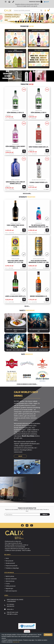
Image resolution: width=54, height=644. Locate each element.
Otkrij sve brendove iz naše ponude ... (27, 384)
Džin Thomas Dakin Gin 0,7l (39, 147)
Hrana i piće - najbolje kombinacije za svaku (15, 330)
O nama (8, 583)
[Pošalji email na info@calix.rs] (9, 2)
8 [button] (31, 22)
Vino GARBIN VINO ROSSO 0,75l (15, 226)
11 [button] (38, 22)
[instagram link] (27, 525)
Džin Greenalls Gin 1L (39, 112)
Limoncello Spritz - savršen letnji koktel (39, 350)
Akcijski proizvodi (10, 563)
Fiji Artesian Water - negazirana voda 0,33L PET (39, 226)
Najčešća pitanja (10, 576)
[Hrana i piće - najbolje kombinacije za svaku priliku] (15, 320)
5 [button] (23, 22)
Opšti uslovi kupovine (11, 591)
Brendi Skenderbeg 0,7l (39, 296)
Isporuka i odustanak (11, 579)
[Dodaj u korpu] (24, 116)
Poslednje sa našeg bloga (12, 568)
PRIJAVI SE (45, 514)
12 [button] (41, 22)
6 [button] (26, 22)
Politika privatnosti (11, 586)
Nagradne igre (9, 588)
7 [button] (28, 22)
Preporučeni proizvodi (11, 566)
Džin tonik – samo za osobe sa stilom (15, 350)
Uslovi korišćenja (10, 581)
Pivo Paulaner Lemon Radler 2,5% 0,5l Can (15, 261)
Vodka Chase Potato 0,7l (39, 182)
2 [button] (16, 22)
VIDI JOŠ (20, 456)
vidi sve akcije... (27, 193)
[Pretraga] (41, 10)
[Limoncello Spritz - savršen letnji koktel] (39, 341)
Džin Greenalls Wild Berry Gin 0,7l (15, 147)
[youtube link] (32, 525)
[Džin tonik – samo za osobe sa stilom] (15, 341)
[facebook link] (22, 525)
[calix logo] (14, 535)
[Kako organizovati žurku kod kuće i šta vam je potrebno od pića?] (39, 320)
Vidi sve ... (27, 306)
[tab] (14, 22)
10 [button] (36, 22)
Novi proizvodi (9, 561)
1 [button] (14, 22)
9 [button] (33, 22)
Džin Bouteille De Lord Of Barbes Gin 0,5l (15, 183)
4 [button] (21, 22)
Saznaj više (16, 642)
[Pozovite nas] (13, 2)
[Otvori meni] (6, 2)
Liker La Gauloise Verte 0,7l (15, 296)
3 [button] (18, 22)
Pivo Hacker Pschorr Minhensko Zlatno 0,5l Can (39, 261)
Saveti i (27, 310)
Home (7, 558)
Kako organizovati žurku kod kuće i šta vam (39, 330)
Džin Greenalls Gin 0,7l (15, 112)
